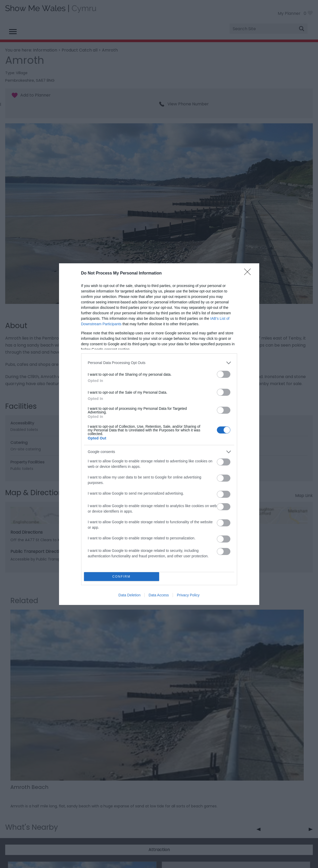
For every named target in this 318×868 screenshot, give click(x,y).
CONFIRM (122, 576)
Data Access (159, 595)
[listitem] (159, 363)
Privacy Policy (188, 595)
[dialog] (159, 434)
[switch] (224, 374)
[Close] (249, 273)
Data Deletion (130, 595)
